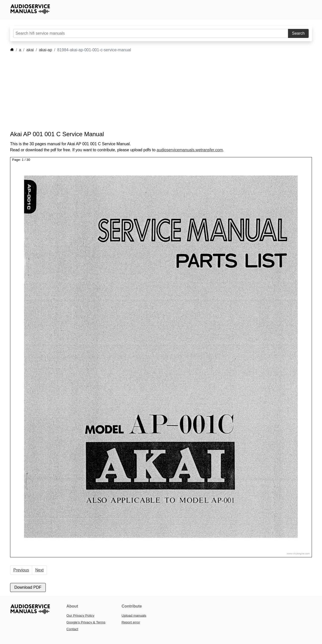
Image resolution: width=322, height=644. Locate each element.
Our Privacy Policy (80, 615)
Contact (72, 629)
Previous (21, 570)
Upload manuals (134, 615)
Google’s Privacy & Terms (86, 622)
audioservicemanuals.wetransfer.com (190, 150)
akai (30, 50)
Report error (131, 622)
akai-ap (46, 50)
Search (298, 33)
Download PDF (28, 587)
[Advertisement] (153, 92)
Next (39, 570)
